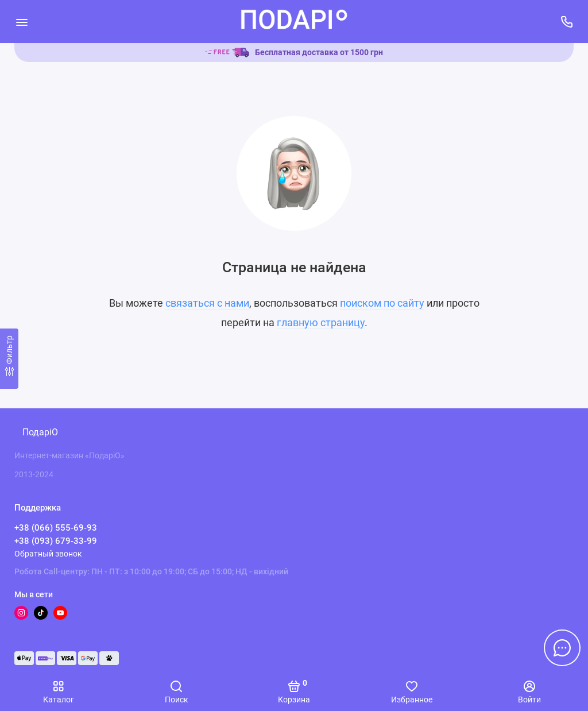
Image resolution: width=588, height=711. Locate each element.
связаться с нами (207, 303)
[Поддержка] (566, 22)
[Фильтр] (9, 359)
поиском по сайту (382, 303)
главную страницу (321, 322)
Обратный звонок (48, 554)
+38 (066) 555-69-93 (56, 528)
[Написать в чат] (562, 648)
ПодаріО (40, 432)
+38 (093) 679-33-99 (56, 541)
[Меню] (22, 22)
